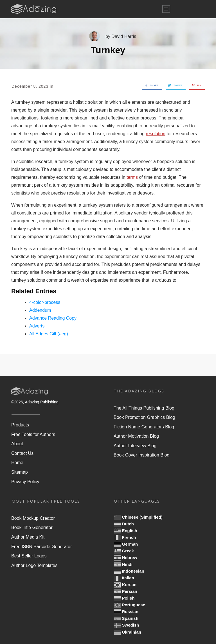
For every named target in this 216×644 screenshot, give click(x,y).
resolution (156, 134)
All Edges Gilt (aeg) (49, 334)
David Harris (124, 36)
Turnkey (108, 50)
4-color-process (45, 302)
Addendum (40, 310)
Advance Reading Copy (53, 318)
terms (132, 177)
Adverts (37, 326)
